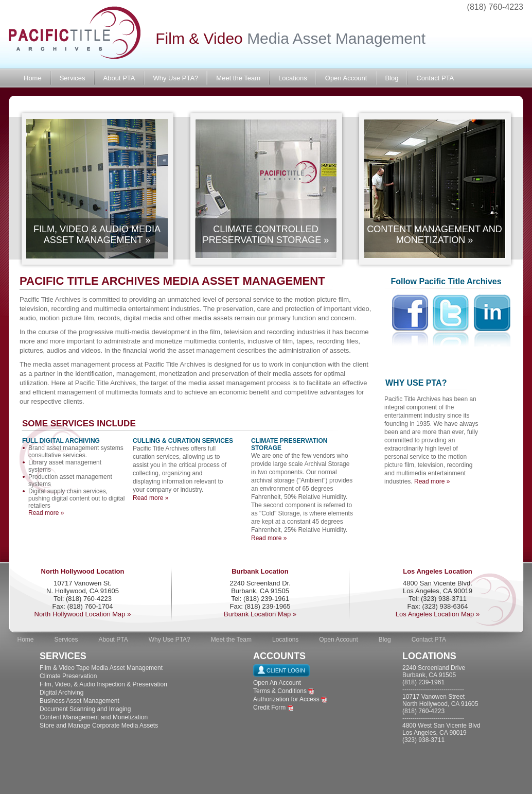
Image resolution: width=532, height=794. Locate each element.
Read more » (46, 513)
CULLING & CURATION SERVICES (183, 441)
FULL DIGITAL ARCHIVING (61, 441)
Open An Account (277, 683)
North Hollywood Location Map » (83, 614)
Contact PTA (435, 78)
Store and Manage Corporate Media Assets (99, 726)
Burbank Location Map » (260, 614)
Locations (293, 78)
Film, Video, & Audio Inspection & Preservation (103, 684)
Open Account (346, 78)
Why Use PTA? (175, 78)
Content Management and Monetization (94, 717)
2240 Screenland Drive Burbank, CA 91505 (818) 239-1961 (434, 675)
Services (73, 78)
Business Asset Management (79, 701)
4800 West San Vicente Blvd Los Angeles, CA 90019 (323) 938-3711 (441, 733)
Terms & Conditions (280, 691)
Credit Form (269, 707)
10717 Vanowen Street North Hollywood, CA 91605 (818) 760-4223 (440, 704)
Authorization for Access (286, 699)
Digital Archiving (61, 693)
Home (33, 78)
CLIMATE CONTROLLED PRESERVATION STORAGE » (266, 235)
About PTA (119, 78)
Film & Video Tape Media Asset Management (101, 668)
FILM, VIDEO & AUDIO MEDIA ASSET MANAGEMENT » (97, 235)
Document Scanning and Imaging (85, 709)
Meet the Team (238, 78)
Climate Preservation (68, 676)
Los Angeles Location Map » (438, 614)
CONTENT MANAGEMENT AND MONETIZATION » (434, 235)
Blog (392, 78)
